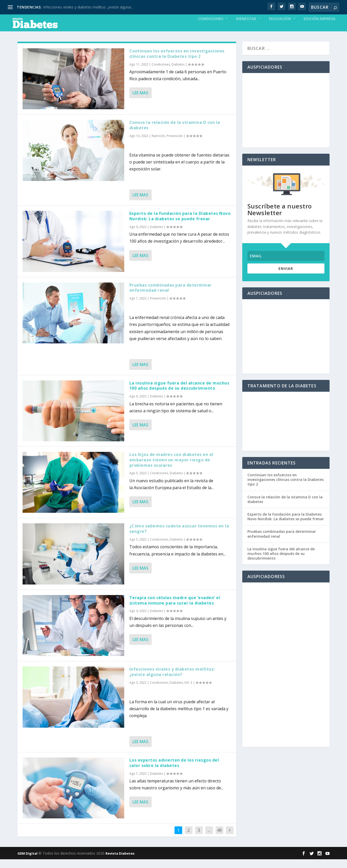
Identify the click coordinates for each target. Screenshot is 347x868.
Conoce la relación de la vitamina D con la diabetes (175, 134)
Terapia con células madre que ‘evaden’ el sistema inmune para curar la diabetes (175, 609)
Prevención (175, 145)
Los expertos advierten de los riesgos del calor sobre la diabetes (174, 771)
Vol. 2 (188, 691)
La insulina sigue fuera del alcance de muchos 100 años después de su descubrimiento (179, 394)
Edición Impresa (320, 28)
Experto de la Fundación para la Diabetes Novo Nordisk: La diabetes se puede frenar (180, 225)
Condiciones (211, 28)
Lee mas (140, 102)
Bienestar (246, 28)
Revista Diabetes (120, 862)
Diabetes (178, 73)
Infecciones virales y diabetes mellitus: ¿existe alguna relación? (172, 680)
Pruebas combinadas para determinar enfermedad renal (171, 296)
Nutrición (158, 145)
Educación (280, 28)
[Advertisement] (286, 119)
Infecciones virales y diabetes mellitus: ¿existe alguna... (88, 7)
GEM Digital (27, 862)
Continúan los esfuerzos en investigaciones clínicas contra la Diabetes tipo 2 (177, 62)
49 (219, 839)
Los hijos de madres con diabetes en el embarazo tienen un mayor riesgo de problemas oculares (171, 469)
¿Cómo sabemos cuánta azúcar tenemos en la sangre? (179, 537)
